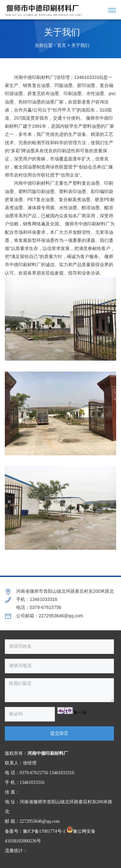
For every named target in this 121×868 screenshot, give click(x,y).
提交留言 (59, 733)
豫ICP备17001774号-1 (44, 831)
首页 (62, 45)
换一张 (80, 713)
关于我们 (80, 45)
